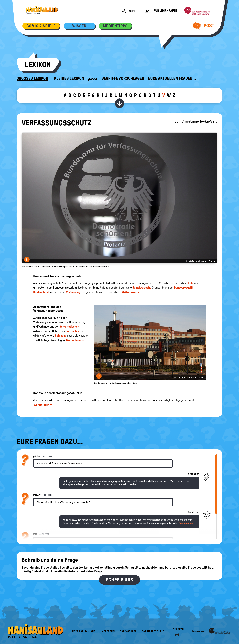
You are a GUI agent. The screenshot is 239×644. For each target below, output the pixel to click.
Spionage (61, 336)
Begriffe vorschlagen (123, 78)
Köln (191, 283)
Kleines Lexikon (69, 78)
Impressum (108, 631)
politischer (73, 331)
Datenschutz (128, 631)
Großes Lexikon (32, 78)
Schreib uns (120, 580)
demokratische (142, 288)
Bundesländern (187, 523)
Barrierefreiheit (153, 631)
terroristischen (69, 327)
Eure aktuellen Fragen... (172, 78)
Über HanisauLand (84, 631)
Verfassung (73, 292)
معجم (93, 78)
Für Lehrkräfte (161, 11)
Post (203, 26)
